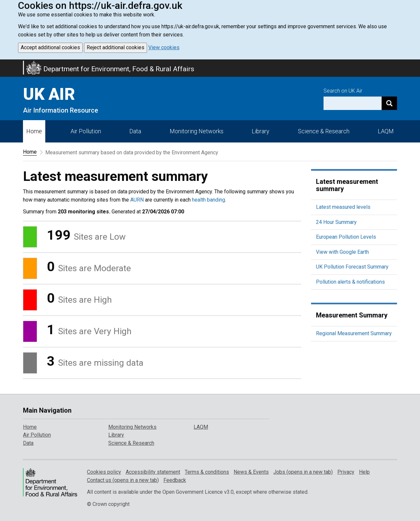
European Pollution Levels (346, 237)
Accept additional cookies (50, 47)
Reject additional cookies (115, 47)
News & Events (251, 472)
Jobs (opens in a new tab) (303, 472)
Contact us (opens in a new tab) (123, 480)
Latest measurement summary (347, 185)
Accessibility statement (153, 472)
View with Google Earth (342, 252)
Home (34, 131)
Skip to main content (4, 64)
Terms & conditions (207, 472)
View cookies (164, 47)
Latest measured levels (343, 207)
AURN (137, 200)
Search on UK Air (343, 91)
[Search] (389, 103)
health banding (209, 200)
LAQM (386, 131)
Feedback (175, 480)
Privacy (346, 472)
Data (135, 131)
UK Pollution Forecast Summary (352, 267)
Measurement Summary (352, 315)
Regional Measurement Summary (354, 333)
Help (364, 472)
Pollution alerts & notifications (350, 282)
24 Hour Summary (336, 222)
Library (261, 131)
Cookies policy (104, 472)
